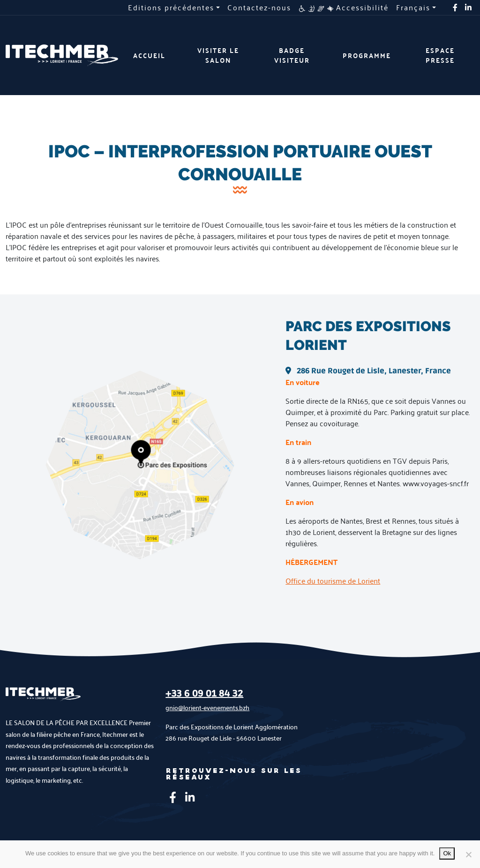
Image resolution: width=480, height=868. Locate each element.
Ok (447, 853)
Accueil (149, 56)
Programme (367, 56)
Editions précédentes (171, 7)
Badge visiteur (292, 55)
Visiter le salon (218, 55)
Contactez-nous (259, 7)
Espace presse (440, 55)
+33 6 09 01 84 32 (204, 694)
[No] (468, 854)
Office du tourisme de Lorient (333, 581)
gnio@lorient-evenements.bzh (207, 708)
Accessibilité (344, 7)
